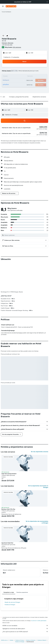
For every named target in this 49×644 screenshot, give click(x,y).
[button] (47, 2)
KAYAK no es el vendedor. (25, 598)
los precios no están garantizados (39, 593)
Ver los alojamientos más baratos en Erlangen (38, 459)
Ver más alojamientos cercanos (40, 424)
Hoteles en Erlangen (10, 577)
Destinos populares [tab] (22, 564)
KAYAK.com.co (4, 612)
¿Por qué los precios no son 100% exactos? (25, 604)
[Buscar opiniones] (26, 235)
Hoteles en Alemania (31, 612)
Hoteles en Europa (20, 612)
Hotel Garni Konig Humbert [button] (9, 446)
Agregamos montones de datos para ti (25, 601)
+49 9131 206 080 (7, 45)
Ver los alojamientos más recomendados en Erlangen (37, 494)
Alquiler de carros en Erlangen (12, 574)
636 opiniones (17, 47)
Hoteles (11, 612)
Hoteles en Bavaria (42, 612)
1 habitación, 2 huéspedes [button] (11, 57)
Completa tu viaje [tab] (9, 564)
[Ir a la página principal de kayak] (11, 6)
